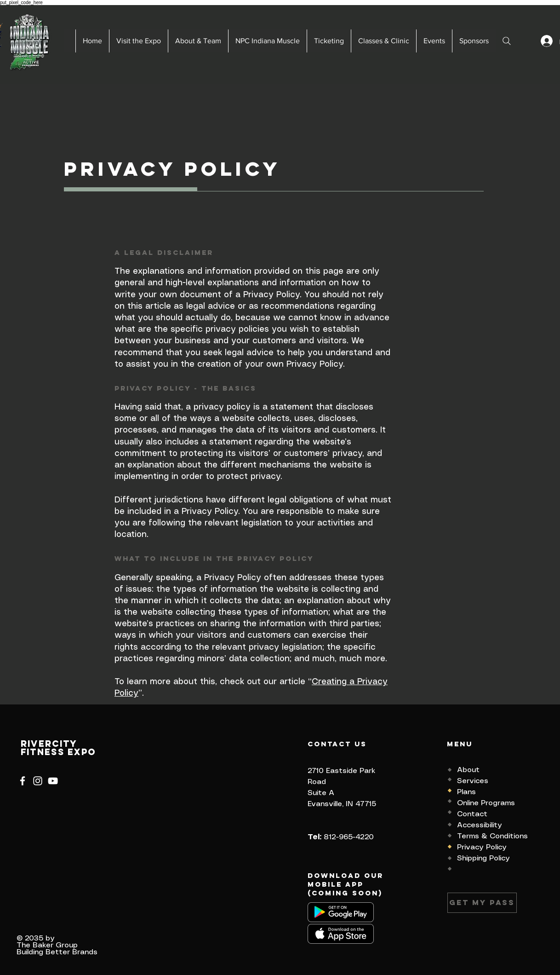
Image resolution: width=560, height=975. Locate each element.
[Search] (507, 41)
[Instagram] (38, 781)
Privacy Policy (482, 847)
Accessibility (480, 825)
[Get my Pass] (482, 903)
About (468, 770)
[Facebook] (23, 781)
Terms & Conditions (492, 836)
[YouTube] (53, 781)
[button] (138, 41)
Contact (472, 814)
